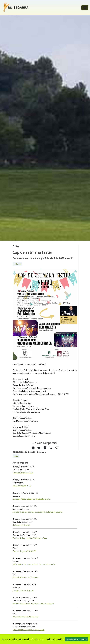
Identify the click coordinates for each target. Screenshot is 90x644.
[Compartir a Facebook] (33, 448)
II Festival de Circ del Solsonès (26, 577)
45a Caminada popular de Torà (25, 616)
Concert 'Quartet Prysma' (23, 590)
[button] (57, 448)
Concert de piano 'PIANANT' (24, 551)
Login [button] (16, 456)
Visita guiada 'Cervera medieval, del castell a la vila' (34, 564)
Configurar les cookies (55, 639)
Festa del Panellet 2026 (23, 473)
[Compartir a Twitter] (51, 448)
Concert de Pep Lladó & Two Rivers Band (30, 538)
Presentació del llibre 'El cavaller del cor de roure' (33, 603)
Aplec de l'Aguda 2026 (22, 486)
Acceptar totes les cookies (77, 639)
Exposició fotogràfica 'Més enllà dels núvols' (31, 499)
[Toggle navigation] (85, 8)
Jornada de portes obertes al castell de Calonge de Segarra (37, 512)
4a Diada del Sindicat (21, 525)
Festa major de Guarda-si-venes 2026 (29, 630)
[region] (45, 639)
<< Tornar (18, 264)
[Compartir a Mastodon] (45, 448)
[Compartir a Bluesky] (39, 448)
